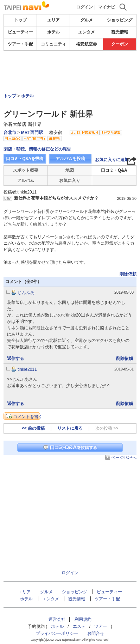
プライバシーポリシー (57, 633)
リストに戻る (70, 428)
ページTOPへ (124, 458)
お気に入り (70, 180)
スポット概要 (26, 170)
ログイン (84, 7)
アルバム (26, 180)
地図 (70, 170)
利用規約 (83, 619)
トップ (20, 20)
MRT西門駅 (32, 133)
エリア (53, 20)
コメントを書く (28, 417)
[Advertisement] (70, 72)
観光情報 (120, 32)
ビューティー (20, 32)
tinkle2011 (27, 369)
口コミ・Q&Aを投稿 (25, 159)
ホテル (53, 32)
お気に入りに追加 (112, 160)
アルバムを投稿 (70, 159)
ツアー (101, 626)
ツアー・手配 (20, 44)
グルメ (87, 20)
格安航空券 (87, 44)
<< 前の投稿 (33, 428)
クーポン (120, 44)
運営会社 (57, 619)
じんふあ (26, 293)
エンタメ (87, 32)
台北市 (10, 133)
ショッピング (120, 20)
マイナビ (107, 7)
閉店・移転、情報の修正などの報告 (37, 149)
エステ (79, 626)
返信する (15, 358)
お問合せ (96, 633)
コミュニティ (53, 44)
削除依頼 (128, 274)
